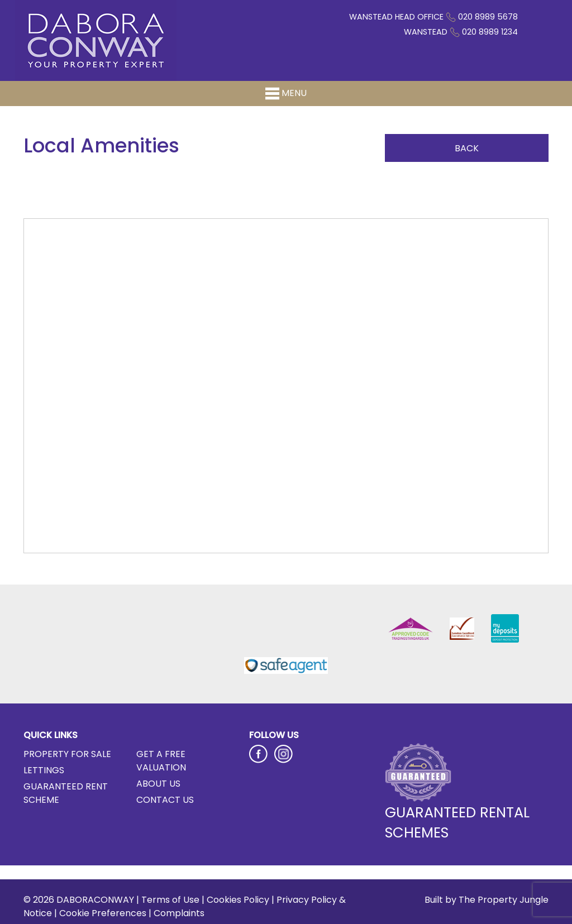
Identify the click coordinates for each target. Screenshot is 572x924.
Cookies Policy (238, 900)
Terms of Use (170, 900)
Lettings (44, 770)
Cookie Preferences (103, 913)
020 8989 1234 (490, 32)
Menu (286, 94)
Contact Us (165, 800)
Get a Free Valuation (161, 761)
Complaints (179, 913)
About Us (158, 784)
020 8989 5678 (488, 17)
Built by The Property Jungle (487, 900)
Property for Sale (67, 754)
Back (467, 148)
